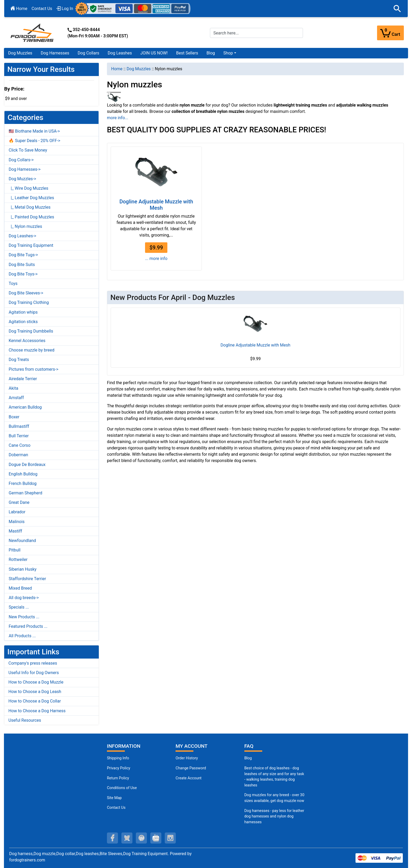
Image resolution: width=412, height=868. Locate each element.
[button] (397, 9)
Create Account (189, 778)
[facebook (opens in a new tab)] (112, 838)
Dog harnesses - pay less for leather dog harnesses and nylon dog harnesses (274, 816)
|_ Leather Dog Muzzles (31, 198)
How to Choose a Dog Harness (37, 711)
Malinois (17, 522)
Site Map (114, 798)
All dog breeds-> (24, 598)
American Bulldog (25, 407)
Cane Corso (20, 445)
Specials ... (19, 607)
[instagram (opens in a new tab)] (170, 838)
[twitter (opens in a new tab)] (127, 838)
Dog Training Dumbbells (31, 331)
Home (19, 9)
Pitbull (15, 550)
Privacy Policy (119, 768)
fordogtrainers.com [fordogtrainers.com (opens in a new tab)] (27, 860)
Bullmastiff (19, 426)
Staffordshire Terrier (27, 579)
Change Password (191, 768)
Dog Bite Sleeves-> (26, 293)
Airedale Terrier (23, 379)
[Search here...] (256, 33)
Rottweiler (18, 560)
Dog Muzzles (20, 53)
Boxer (14, 417)
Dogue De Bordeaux (27, 465)
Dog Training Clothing (29, 302)
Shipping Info (118, 758)
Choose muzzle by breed (32, 350)
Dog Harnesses (55, 53)
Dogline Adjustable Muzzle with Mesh (156, 205)
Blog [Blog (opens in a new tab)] (211, 53)
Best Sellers (187, 53)
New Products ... (24, 617)
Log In (65, 9)
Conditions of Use (122, 788)
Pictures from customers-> (34, 369)
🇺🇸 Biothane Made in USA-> (34, 131)
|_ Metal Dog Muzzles (30, 207)
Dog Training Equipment (31, 245)
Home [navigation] (117, 69)
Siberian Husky (23, 569)
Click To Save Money (28, 150)
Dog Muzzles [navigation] (139, 69)
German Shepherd (25, 493)
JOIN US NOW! (154, 53)
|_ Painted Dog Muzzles (31, 217)
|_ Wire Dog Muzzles (29, 188)
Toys (13, 284)
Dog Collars (89, 53)
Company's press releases (33, 663)
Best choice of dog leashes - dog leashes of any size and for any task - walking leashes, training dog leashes (274, 777)
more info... (118, 118)
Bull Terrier (19, 436)
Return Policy (118, 778)
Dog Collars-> (21, 160)
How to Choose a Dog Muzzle (36, 682)
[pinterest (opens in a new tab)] (141, 838)
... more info (156, 259)
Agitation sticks (23, 322)
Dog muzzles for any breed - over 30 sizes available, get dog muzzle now (274, 798)
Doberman (18, 455)
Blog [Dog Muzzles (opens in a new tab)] (248, 758)
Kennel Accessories (27, 341)
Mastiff (15, 531)
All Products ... (22, 636)
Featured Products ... (28, 626)
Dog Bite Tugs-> (23, 255)
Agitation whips (23, 312)
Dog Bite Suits (22, 265)
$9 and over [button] (16, 99)
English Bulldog (23, 474)
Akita (13, 388)
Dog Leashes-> (22, 236)
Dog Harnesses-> (25, 169)
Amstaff (16, 398)
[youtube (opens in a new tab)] (156, 838)
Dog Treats (19, 360)
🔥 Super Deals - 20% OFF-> (34, 141)
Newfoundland (22, 541)
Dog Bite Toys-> (23, 274)
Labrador (17, 512)
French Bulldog (23, 483)
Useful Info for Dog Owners (34, 673)
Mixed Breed (20, 588)
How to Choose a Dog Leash (35, 692)
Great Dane (19, 502)
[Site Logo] (33, 32)
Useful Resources (25, 720)
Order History (187, 758)
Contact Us (42, 9)
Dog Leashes (120, 53)
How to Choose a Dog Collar (35, 701)
